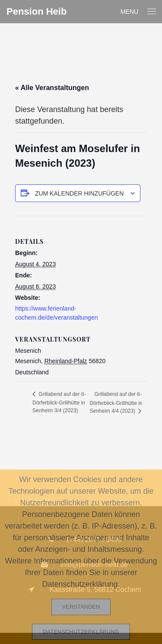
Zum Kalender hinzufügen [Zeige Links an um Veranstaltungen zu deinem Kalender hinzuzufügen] (79, 193)
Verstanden (81, 607)
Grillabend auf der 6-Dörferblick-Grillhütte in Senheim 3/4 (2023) (59, 402)
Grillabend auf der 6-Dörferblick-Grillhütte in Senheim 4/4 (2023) (116, 403)
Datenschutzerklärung (81, 632)
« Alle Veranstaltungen (52, 88)
